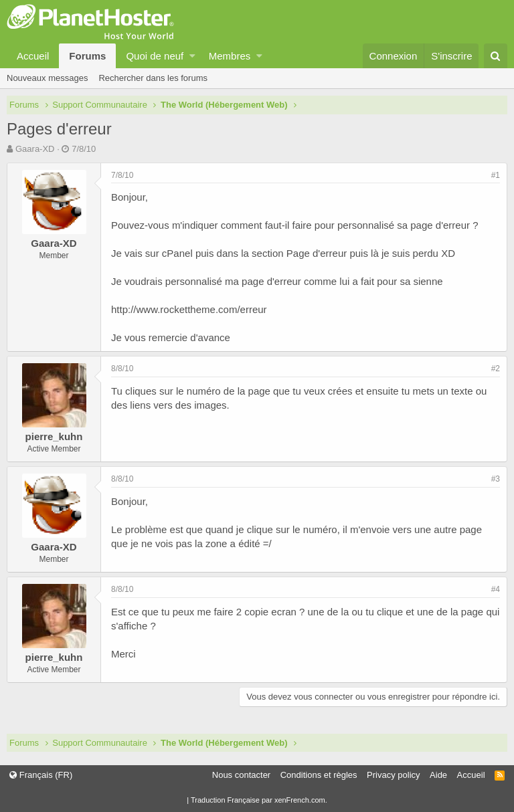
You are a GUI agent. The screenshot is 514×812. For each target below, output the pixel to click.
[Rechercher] (496, 56)
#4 (496, 589)
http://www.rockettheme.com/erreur (189, 309)
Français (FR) (41, 775)
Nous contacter (241, 775)
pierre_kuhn (54, 436)
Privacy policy (393, 775)
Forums (87, 56)
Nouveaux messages (47, 78)
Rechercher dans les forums (153, 78)
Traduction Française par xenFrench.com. (259, 800)
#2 (496, 369)
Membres (230, 56)
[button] (192, 56)
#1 (496, 175)
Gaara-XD (35, 149)
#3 (496, 479)
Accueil (33, 56)
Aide (438, 775)
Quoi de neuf (155, 56)
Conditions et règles (319, 775)
